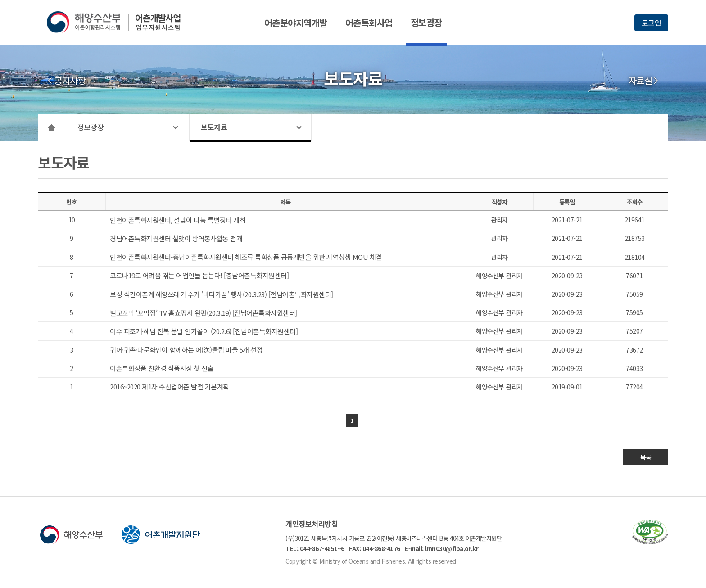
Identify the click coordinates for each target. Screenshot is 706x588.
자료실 (640, 81)
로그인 (652, 23)
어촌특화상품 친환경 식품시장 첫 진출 (162, 368)
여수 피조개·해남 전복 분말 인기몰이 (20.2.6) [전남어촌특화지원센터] (204, 331)
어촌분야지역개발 (296, 23)
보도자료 (214, 127)
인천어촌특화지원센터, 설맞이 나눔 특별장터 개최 (178, 220)
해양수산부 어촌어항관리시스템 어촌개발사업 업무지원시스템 (120, 22)
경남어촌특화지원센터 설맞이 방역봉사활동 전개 (176, 238)
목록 (646, 457)
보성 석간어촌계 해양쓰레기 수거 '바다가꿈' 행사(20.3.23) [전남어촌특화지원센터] (222, 294)
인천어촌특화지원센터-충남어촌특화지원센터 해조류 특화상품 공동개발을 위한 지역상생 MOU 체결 (246, 257)
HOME (52, 127)
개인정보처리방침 (312, 524)
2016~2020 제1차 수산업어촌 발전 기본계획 (170, 387)
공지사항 (70, 81)
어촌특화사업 (369, 23)
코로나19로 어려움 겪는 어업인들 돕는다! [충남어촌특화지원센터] (199, 275)
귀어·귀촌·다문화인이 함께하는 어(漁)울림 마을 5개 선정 (186, 350)
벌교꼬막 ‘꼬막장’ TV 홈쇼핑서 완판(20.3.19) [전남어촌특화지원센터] (204, 313)
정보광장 (426, 22)
